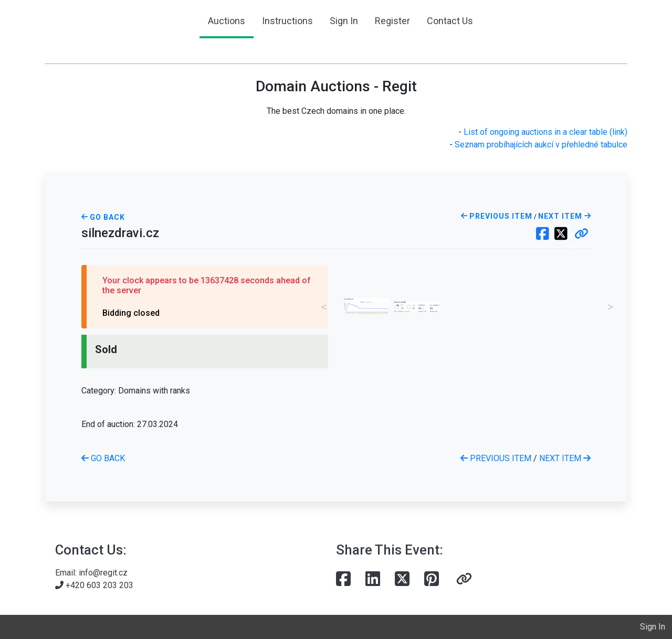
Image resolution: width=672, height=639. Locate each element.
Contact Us (450, 21)
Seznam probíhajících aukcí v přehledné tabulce (541, 145)
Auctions (227, 21)
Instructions (287, 21)
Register (392, 21)
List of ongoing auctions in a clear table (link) (545, 132)
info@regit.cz (103, 573)
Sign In (344, 21)
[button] (581, 235)
